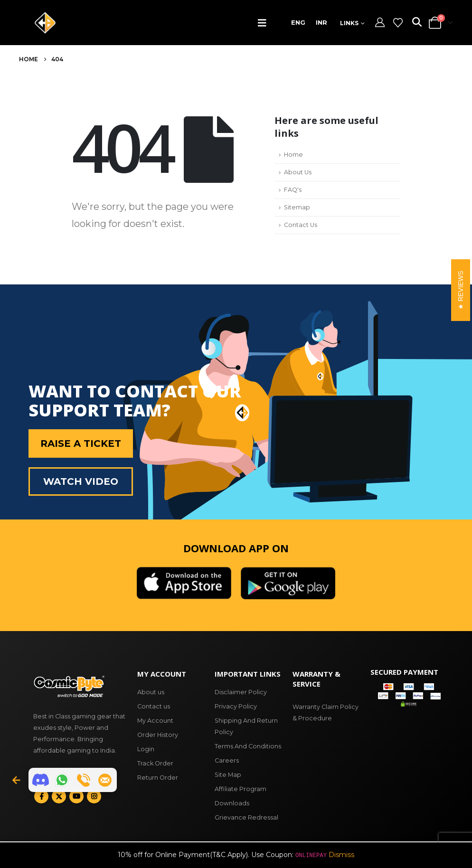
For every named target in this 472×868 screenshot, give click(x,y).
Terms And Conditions (248, 746)
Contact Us (301, 225)
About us (151, 692)
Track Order (155, 763)
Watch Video (81, 481)
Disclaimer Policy (241, 692)
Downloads (232, 803)
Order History (158, 735)
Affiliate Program (241, 789)
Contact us (154, 706)
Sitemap (297, 207)
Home (293, 155)
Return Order (158, 778)
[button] (264, 23)
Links (349, 23)
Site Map (228, 775)
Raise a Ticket (81, 443)
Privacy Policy (236, 706)
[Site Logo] (45, 23)
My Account (155, 721)
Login (146, 749)
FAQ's (293, 190)
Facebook (41, 796)
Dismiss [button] (341, 855)
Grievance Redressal (246, 817)
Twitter (59, 796)
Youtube (76, 796)
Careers (227, 760)
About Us (298, 172)
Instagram (94, 796)
